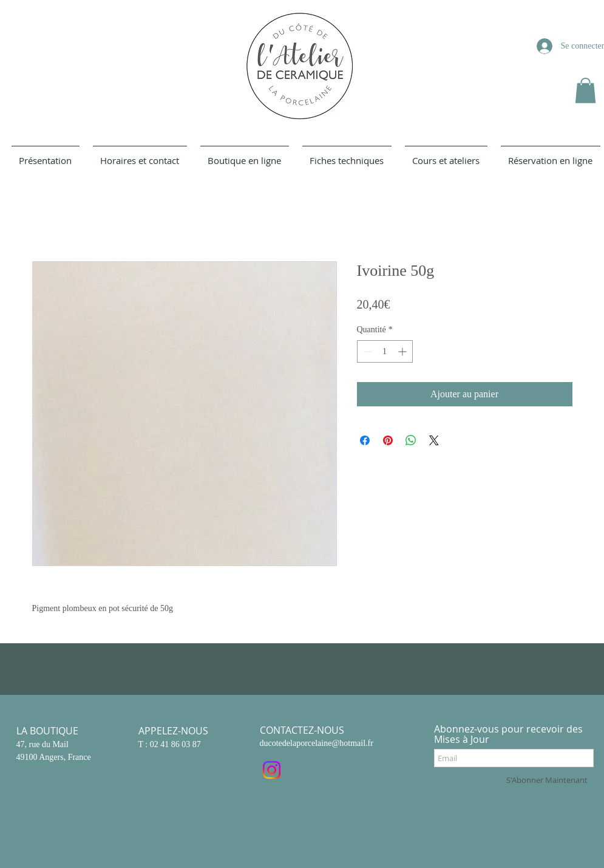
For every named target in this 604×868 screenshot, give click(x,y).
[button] (585, 91)
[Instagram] (272, 770)
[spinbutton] (385, 351)
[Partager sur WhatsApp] (411, 440)
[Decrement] (366, 351)
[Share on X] (434, 440)
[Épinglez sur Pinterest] (388, 440)
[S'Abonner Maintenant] (547, 780)
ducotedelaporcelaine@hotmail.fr (317, 743)
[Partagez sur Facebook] (365, 440)
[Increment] (403, 351)
